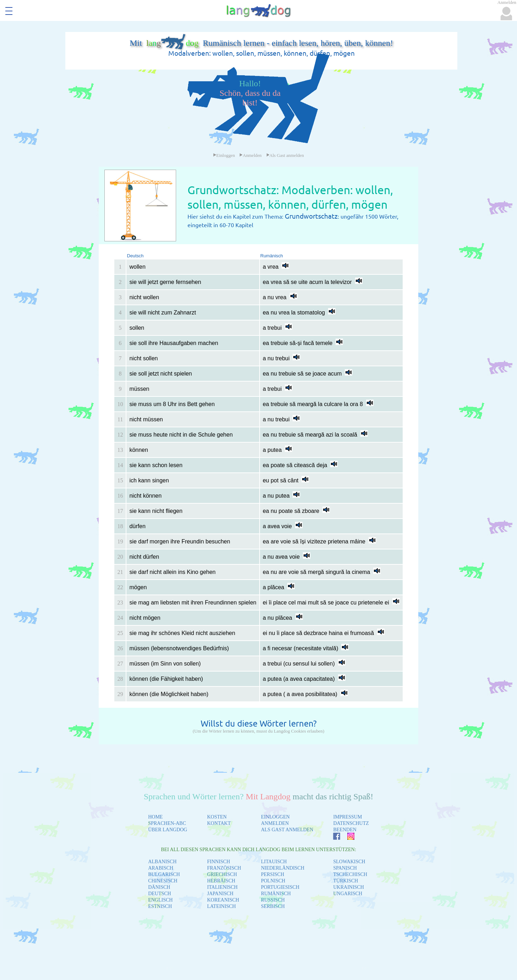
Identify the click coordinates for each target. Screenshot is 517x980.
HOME (155, 817)
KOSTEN (217, 817)
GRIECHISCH (222, 874)
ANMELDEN (275, 823)
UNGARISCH (348, 894)
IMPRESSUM (347, 817)
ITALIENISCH (222, 887)
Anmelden (250, 155)
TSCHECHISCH (350, 874)
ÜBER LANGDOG (168, 830)
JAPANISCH (220, 894)
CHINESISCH (163, 881)
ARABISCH (161, 868)
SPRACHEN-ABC (167, 823)
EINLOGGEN (275, 817)
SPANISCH (345, 868)
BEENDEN (345, 830)
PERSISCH (273, 874)
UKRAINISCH (348, 887)
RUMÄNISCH (276, 894)
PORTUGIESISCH (280, 887)
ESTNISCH (160, 906)
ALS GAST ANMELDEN (287, 830)
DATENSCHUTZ (351, 823)
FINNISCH (219, 862)
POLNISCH (273, 881)
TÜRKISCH (345, 881)
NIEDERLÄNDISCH (283, 868)
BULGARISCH (164, 874)
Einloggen (224, 155)
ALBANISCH (162, 862)
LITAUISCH (274, 862)
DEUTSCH (160, 894)
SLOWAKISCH (349, 862)
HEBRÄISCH (221, 881)
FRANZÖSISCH (224, 868)
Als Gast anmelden (285, 155)
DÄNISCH (159, 887)
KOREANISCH (223, 900)
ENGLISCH (160, 900)
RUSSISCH (273, 900)
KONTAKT (219, 823)
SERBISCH (273, 906)
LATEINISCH (221, 906)
